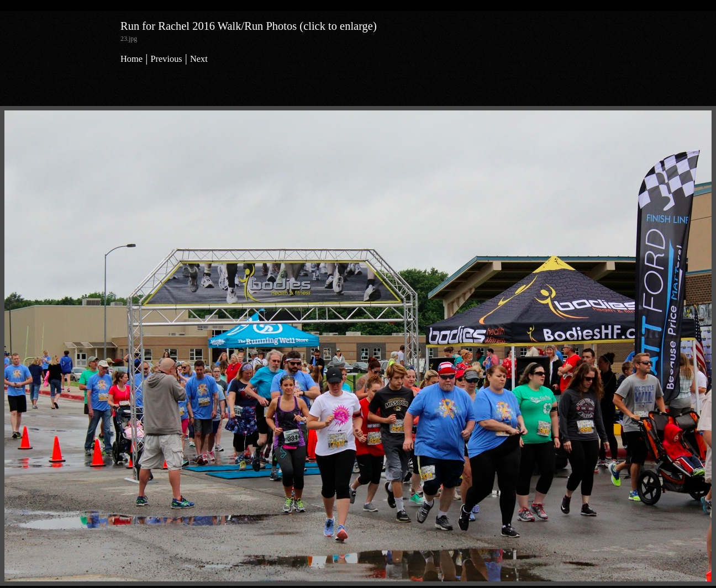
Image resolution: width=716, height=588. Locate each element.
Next (199, 59)
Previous (166, 59)
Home (131, 59)
